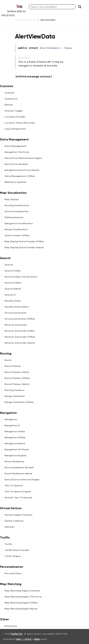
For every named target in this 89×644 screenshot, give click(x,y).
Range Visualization (16, 229)
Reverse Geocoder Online (20, 331)
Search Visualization (16, 211)
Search (9, 265)
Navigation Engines (16, 455)
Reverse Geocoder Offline (20, 337)
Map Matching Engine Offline (21, 603)
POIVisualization (14, 217)
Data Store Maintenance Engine (23, 158)
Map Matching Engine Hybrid (21, 609)
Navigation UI (12, 425)
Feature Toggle (14, 111)
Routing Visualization (17, 205)
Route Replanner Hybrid (18, 474)
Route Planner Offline (17, 378)
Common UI (11, 99)
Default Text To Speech (18, 498)
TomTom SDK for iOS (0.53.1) (14, 11)
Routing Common (14, 390)
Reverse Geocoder (16, 325)
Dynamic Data (13, 301)
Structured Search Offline (20, 319)
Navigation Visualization (19, 223)
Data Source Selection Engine (22, 480)
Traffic (8, 544)
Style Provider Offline (17, 235)
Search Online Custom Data (21, 277)
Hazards (9, 527)
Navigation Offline (15, 437)
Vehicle (9, 105)
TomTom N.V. (17, 634)
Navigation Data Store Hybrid (22, 170)
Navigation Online (15, 431)
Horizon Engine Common (18, 515)
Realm (37, 639)
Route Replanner (14, 462)
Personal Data (13, 573)
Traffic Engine (13, 556)
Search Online (13, 271)
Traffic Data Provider (17, 550)
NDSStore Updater (15, 182)
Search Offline (13, 283)
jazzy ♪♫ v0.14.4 (24, 639)
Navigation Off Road (16, 449)
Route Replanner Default (19, 468)
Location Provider (15, 117)
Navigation (11, 419)
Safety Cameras (14, 521)
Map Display (11, 199)
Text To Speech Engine (18, 492)
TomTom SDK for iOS (26, 20)
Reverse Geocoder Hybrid (20, 343)
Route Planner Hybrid (17, 384)
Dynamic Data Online (17, 307)
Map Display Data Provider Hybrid (24, 247)
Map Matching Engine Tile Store (23, 597)
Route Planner (13, 366)
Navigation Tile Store (17, 152)
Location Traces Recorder (20, 123)
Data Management (15, 146)
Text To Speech (14, 486)
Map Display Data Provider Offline (24, 241)
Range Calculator (15, 396)
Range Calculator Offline (19, 402)
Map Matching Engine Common (22, 591)
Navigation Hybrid (15, 443)
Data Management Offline (20, 176)
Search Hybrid (13, 289)
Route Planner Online (17, 372)
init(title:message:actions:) (35, 77)
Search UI (10, 295)
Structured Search (15, 313)
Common (9, 93)
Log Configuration (15, 129)
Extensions (11, 626)
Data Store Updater (16, 164)
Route (8, 360)
